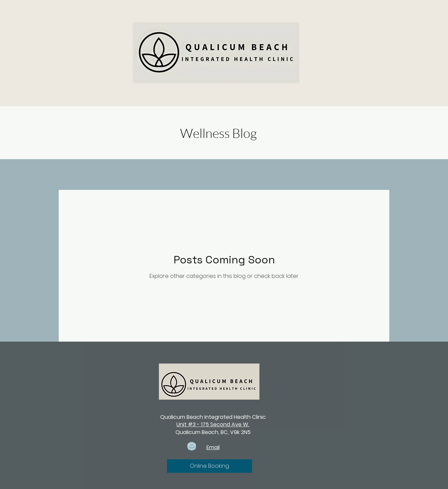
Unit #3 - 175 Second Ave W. (213, 424)
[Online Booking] (209, 466)
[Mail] (192, 446)
